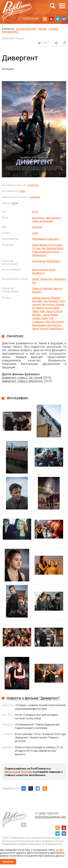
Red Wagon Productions (46, 239)
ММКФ (43, 29)
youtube (51, 19)
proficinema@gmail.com (51, 817)
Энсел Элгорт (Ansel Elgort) (48, 329)
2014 (35, 212)
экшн (35, 221)
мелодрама (46, 221)
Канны (53, 29)
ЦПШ (22, 191)
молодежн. (39, 218)
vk (64, 19)
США (35, 233)
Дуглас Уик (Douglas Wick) (48, 248)
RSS (45, 19)
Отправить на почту (65, 42)
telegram (57, 19)
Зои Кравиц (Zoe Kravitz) (47, 325)
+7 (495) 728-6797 (47, 814)
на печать (56, 43)
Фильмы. (21, 38)
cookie (59, 850)
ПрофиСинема (8, 38)
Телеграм (27, 772)
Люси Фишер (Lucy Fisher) (47, 245)
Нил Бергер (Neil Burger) (46, 261)
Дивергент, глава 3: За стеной (22, 378)
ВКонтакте (11, 772)
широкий (35, 197)
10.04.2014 (33, 185)
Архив (15, 203)
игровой (37, 227)
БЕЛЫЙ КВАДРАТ (26, 29)
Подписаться (30, 18)
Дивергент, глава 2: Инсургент (22, 381)
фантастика (53, 218)
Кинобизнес (10, 32)
